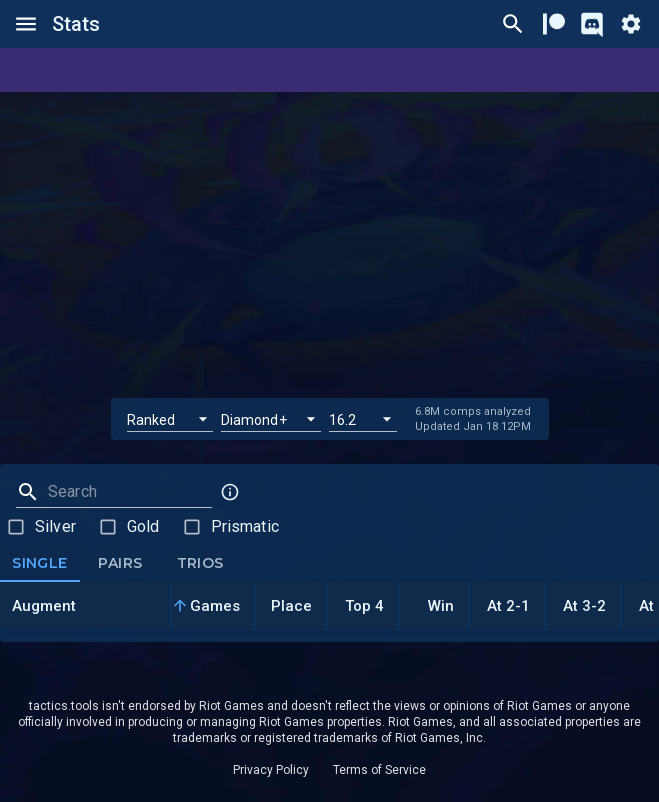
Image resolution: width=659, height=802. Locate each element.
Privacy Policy (271, 770)
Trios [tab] (200, 564)
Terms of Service (379, 770)
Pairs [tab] (120, 564)
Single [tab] (40, 564)
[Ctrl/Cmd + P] (513, 24)
